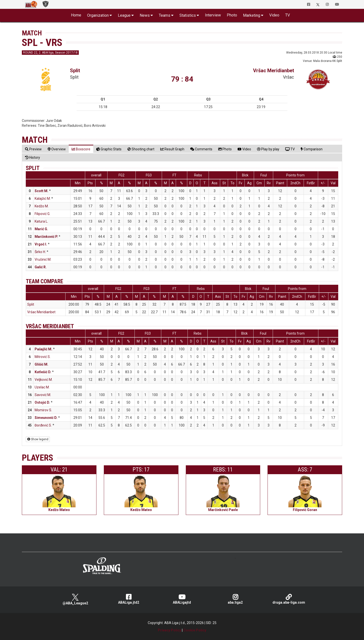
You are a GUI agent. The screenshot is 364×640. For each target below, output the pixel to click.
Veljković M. (44, 380)
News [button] (145, 15)
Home (76, 15)
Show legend (38, 439)
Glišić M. (41, 364)
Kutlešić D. (43, 372)
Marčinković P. (46, 237)
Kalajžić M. (43, 199)
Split (75, 71)
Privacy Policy (169, 630)
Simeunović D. (46, 418)
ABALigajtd (182, 599)
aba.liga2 (235, 599)
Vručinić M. (43, 259)
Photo (232, 15)
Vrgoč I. (41, 244)
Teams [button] (165, 15)
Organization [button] (98, 15)
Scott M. (41, 191)
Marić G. (41, 229)
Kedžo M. (42, 206)
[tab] (33, 149)
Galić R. (41, 267)
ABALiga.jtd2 (128, 599)
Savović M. (43, 395)
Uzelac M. (42, 387)
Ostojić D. (42, 402)
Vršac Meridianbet (274, 71)
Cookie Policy (195, 630)
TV (288, 15)
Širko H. (40, 252)
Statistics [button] (188, 15)
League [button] (124, 15)
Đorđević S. (43, 425)
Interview (213, 15)
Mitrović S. (43, 357)
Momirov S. (43, 410)
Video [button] (274, 15)
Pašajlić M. (43, 349)
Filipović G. (42, 214)
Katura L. (41, 221)
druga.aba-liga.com (289, 599)
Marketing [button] (252, 15)
